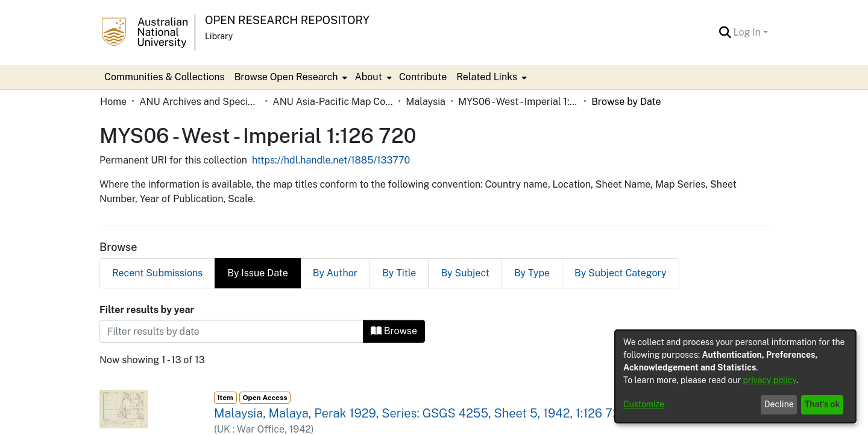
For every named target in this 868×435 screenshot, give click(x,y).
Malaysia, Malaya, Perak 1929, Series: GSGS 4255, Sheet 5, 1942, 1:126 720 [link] (420, 413)
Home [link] (113, 102)
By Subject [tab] (465, 273)
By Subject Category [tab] (621, 273)
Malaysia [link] (426, 102)
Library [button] (219, 36)
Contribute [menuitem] (423, 77)
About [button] (368, 77)
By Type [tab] (532, 273)
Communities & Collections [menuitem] (165, 77)
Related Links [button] (487, 77)
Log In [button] (748, 32)
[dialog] (735, 376)
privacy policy (770, 380)
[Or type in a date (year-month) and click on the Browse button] (231, 331)
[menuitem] (290, 77)
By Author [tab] (335, 273)
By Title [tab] (399, 273)
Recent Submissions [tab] (157, 273)
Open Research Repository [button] (287, 20)
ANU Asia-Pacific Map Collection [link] (333, 102)
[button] (725, 33)
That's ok (822, 404)
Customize (644, 404)
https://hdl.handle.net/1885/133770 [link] (331, 160)
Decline (779, 404)
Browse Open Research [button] (286, 77)
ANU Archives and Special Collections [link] (200, 102)
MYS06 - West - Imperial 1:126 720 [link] (518, 102)
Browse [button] (394, 331)
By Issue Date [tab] (258, 273)
